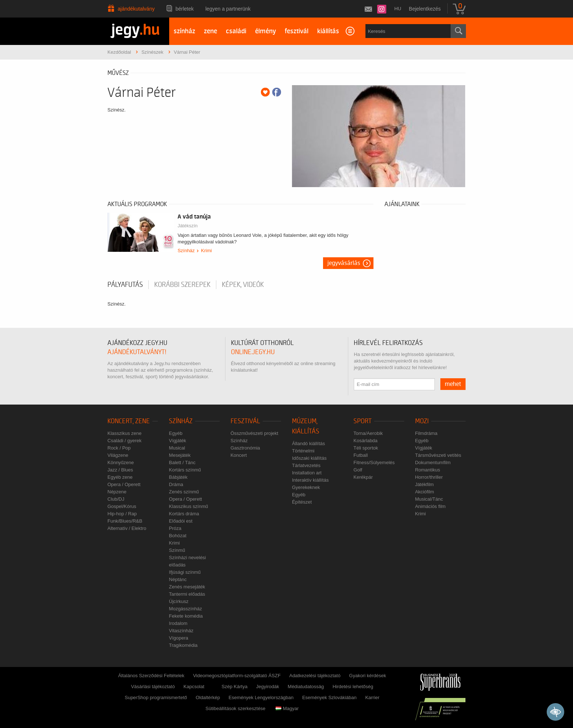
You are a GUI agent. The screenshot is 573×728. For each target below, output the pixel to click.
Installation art (307, 473)
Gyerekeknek (306, 487)
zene (210, 31)
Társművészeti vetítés (438, 455)
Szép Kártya (234, 687)
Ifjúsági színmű (185, 572)
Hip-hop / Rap (122, 514)
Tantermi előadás (187, 594)
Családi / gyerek (124, 441)
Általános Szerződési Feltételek (151, 676)
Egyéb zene (120, 477)
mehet (453, 384)
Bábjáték (178, 477)
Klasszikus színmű (188, 506)
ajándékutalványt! (137, 352)
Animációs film (430, 506)
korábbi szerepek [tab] (182, 285)
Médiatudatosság (306, 687)
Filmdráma (426, 433)
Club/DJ (116, 499)
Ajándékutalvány (136, 9)
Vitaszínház (181, 631)
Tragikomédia (183, 645)
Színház (186, 251)
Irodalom (178, 623)
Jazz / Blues (120, 470)
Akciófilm (425, 492)
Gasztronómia (245, 448)
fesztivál (297, 31)
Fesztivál (245, 421)
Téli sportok (366, 448)
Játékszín (188, 226)
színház (184, 31)
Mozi (422, 421)
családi (236, 31)
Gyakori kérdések (367, 676)
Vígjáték (177, 441)
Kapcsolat (194, 687)
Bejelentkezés (425, 9)
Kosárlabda (365, 441)
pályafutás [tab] (125, 285)
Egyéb (176, 433)
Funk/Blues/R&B (125, 521)
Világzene (118, 455)
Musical (177, 448)
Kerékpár (363, 477)
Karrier (372, 697)
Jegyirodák (268, 687)
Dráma (176, 484)
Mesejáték (180, 455)
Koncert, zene (129, 421)
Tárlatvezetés (306, 465)
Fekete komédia (186, 616)
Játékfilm (424, 484)
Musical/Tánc (429, 499)
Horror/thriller (429, 477)
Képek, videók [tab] (243, 285)
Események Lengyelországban (261, 697)
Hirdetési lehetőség (353, 687)
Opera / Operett (124, 484)
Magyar (287, 708)
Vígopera (179, 638)
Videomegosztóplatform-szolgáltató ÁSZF (237, 676)
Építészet (302, 502)
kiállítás (328, 31)
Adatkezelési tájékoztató (315, 676)
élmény (265, 31)
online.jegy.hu (253, 352)
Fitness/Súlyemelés (374, 462)
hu (398, 9)
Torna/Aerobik (368, 433)
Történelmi (303, 451)
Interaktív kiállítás (310, 480)
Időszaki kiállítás (309, 458)
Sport (363, 421)
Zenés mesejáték (187, 587)
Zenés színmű (184, 492)
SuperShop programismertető (156, 697)
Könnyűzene (121, 462)
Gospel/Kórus (122, 506)
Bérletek (185, 9)
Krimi (206, 251)
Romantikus (428, 470)
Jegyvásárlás (344, 263)
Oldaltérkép (208, 697)
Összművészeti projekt (255, 433)
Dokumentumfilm (433, 462)
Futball (361, 455)
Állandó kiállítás (308, 443)
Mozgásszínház (185, 609)
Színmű (177, 550)
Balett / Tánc (182, 462)
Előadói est (181, 521)
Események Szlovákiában (329, 697)
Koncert (239, 455)
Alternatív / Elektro (127, 528)
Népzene (117, 492)
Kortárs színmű (185, 470)
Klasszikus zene (124, 433)
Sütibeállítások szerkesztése (235, 708)
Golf (358, 470)
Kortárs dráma (184, 514)
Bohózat (178, 536)
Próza (175, 528)
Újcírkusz (179, 601)
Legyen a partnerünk (228, 9)
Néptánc (178, 579)
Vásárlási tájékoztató (153, 687)
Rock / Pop (119, 448)
